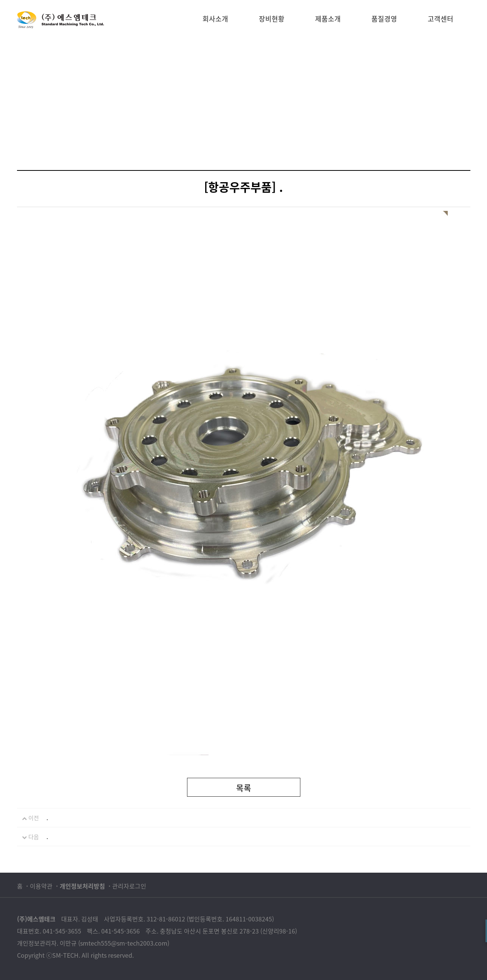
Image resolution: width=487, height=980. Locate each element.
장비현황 (272, 19)
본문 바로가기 (0, 0)
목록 (244, 788)
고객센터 (441, 19)
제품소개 (328, 19)
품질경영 (384, 19)
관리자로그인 (129, 886)
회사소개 (215, 19)
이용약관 (41, 886)
